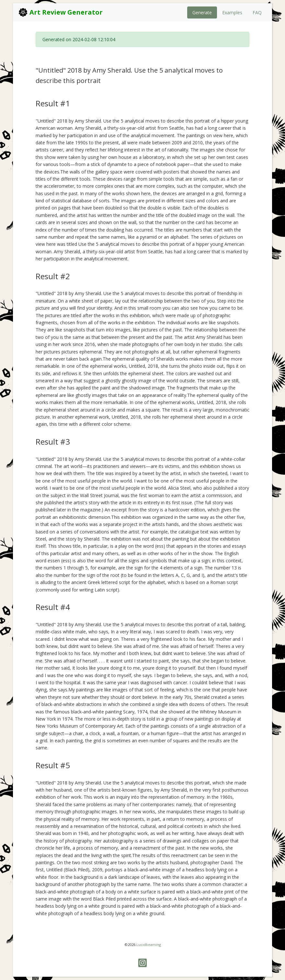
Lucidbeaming (149, 944)
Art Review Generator (60, 12)
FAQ (257, 12)
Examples (232, 12)
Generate (202, 12)
